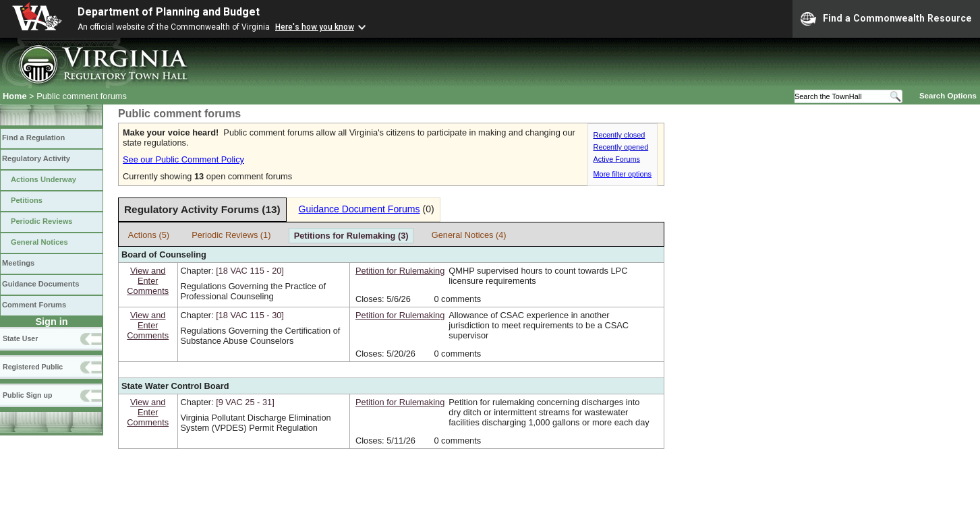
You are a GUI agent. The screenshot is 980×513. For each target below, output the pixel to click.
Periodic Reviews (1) (231, 235)
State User (20, 338)
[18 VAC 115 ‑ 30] (250, 315)
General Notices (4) (469, 235)
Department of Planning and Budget (169, 12)
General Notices (39, 242)
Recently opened (621, 147)
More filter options (623, 174)
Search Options (948, 96)
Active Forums (617, 159)
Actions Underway (44, 179)
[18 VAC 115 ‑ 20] (250, 271)
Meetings (18, 263)
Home (15, 96)
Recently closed (619, 135)
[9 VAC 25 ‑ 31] (245, 402)
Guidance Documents (40, 284)
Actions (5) (149, 235)
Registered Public (33, 367)
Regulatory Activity (36, 158)
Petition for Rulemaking (400, 271)
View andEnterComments (148, 281)
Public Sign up (27, 395)
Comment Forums (34, 305)
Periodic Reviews (42, 221)
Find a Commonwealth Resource (886, 19)
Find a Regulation (33, 138)
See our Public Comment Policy (183, 159)
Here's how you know (315, 27)
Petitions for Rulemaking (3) (351, 236)
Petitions (27, 200)
